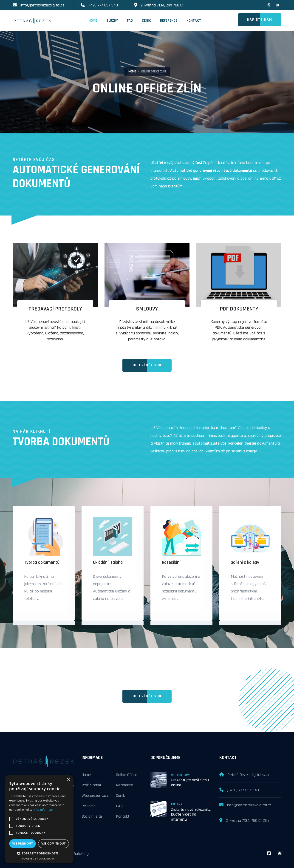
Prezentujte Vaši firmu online (190, 783)
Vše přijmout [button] (22, 844)
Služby (112, 21)
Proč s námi (91, 785)
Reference (169, 21)
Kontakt (194, 21)
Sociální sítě (92, 816)
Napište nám (260, 20)
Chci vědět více (147, 365)
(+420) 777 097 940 (243, 790)
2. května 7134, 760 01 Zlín (247, 821)
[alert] (39, 819)
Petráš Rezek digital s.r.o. (248, 775)
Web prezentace (95, 795)
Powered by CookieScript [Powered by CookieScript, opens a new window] (39, 858)
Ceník (146, 21)
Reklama (89, 806)
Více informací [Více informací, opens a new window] (44, 810)
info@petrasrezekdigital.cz (42, 5)
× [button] (68, 780)
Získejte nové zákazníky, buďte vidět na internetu (191, 814)
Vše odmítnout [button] (53, 844)
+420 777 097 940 (103, 5)
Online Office (127, 775)
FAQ (130, 21)
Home (93, 21)
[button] (39, 853)
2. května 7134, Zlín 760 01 (162, 5)
